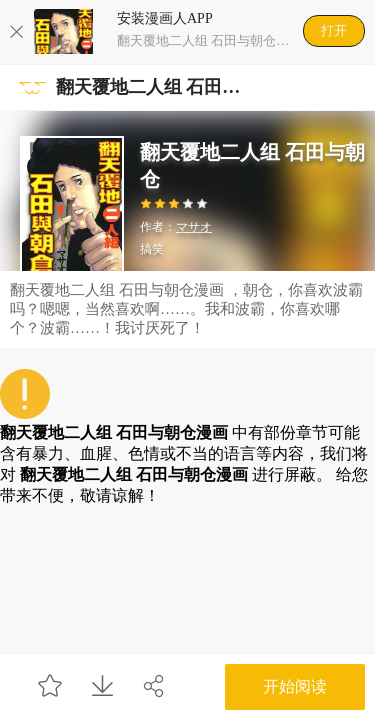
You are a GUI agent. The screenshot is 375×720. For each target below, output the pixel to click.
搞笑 (152, 249)
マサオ (194, 227)
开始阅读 (295, 686)
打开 (334, 30)
